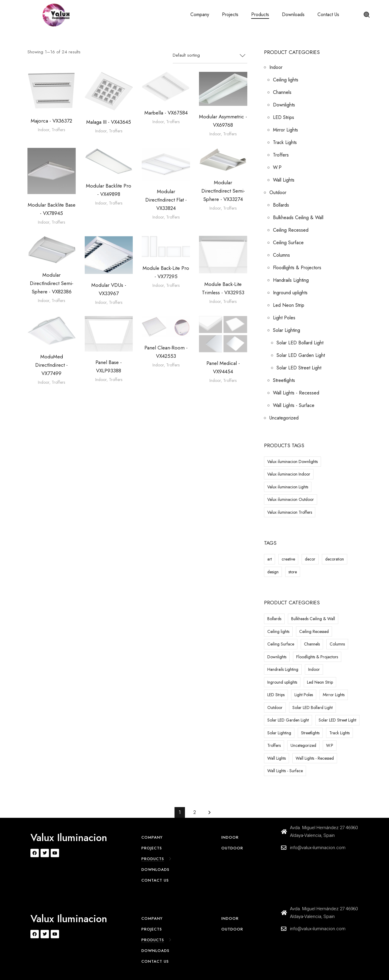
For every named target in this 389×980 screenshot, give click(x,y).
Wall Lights (284, 180)
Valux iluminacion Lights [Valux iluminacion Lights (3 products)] (288, 487)
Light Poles (284, 318)
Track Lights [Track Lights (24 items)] (339, 733)
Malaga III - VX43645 (109, 122)
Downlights (284, 105)
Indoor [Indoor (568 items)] (314, 669)
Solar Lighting (287, 330)
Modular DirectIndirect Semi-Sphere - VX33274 (223, 191)
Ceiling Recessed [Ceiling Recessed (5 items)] (314, 631)
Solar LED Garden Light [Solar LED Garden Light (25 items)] (288, 720)
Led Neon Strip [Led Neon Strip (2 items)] (320, 682)
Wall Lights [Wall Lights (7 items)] (277, 758)
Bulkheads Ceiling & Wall (298, 217)
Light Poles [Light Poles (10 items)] (304, 695)
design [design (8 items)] (273, 572)
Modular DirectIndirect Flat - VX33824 (166, 200)
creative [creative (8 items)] (288, 559)
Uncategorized (284, 418)
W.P (277, 167)
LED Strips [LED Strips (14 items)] (276, 695)
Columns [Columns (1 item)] (337, 644)
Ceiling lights (286, 80)
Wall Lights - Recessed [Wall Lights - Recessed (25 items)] (315, 758)
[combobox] (210, 56)
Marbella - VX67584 (166, 113)
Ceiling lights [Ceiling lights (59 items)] (278, 631)
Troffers (58, 130)
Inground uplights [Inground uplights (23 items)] (282, 682)
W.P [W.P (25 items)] (330, 745)
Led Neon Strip (289, 305)
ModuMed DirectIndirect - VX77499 (51, 365)
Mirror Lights (285, 130)
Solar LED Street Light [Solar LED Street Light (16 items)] (337, 720)
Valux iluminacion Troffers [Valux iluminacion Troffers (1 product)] (290, 512)
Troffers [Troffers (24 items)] (274, 745)
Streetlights (284, 380)
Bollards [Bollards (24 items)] (274, 619)
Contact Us (328, 14)
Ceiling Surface (288, 243)
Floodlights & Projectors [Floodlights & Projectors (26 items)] (317, 657)
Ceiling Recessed (291, 230)
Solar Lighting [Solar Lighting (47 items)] (279, 733)
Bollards (281, 205)
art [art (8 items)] (270, 559)
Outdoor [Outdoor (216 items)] (275, 707)
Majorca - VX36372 (51, 121)
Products (260, 14)
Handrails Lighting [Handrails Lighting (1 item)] (283, 669)
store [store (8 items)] (293, 572)
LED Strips (284, 117)
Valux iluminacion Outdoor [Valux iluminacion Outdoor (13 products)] (291, 499)
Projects (230, 14)
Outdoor (278, 192)
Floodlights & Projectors (297, 268)
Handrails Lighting (291, 280)
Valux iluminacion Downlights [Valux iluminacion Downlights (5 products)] (292, 462)
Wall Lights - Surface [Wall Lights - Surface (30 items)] (285, 771)
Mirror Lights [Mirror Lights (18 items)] (334, 695)
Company (200, 14)
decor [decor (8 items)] (310, 559)
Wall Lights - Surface (294, 405)
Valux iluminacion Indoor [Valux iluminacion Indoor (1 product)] (289, 474)
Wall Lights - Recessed (296, 393)
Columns (281, 255)
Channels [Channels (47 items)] (312, 644)
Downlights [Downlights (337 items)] (277, 657)
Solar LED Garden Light (301, 355)
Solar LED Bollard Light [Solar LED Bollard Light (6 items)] (312, 707)
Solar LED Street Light (299, 368)
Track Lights (285, 142)
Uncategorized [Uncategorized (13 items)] (303, 745)
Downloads (293, 14)
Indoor (44, 130)
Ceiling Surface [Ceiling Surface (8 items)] (281, 644)
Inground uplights (290, 293)
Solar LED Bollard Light (300, 343)
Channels (282, 92)
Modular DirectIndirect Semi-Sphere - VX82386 (52, 283)
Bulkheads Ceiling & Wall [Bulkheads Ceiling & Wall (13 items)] (313, 619)
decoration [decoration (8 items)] (335, 559)
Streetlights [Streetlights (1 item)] (310, 733)
